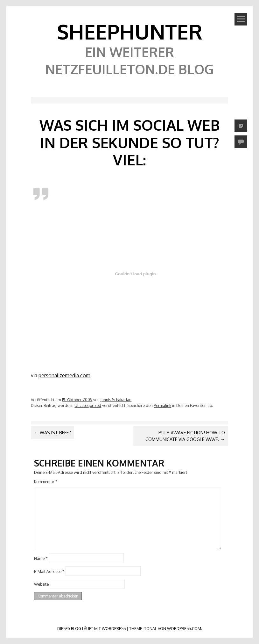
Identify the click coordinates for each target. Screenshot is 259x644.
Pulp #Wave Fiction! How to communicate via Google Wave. (185, 436)
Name (41, 558)
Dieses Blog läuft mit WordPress (91, 628)
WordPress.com (184, 628)
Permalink (162, 405)
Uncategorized (88, 405)
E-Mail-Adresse (49, 571)
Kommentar (46, 481)
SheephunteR (130, 31)
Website (41, 584)
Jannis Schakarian (116, 400)
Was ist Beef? (52, 433)
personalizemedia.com (64, 375)
